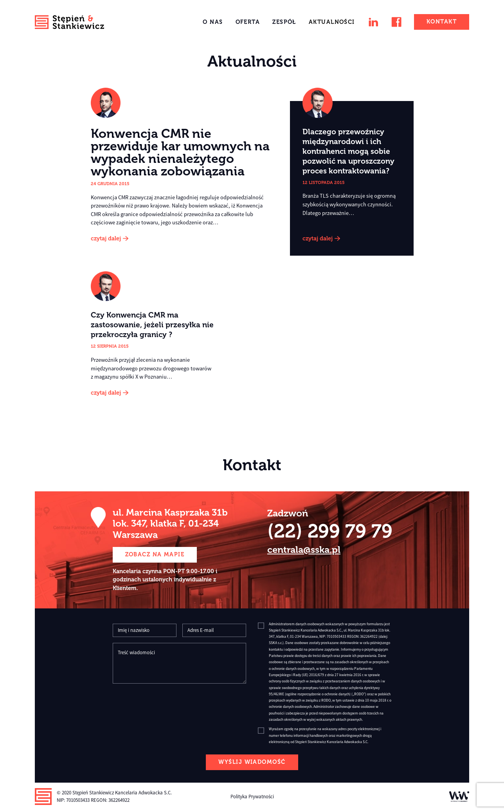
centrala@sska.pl (304, 549)
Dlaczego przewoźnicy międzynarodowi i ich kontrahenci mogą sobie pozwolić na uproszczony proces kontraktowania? (348, 151)
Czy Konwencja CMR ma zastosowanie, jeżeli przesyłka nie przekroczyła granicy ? (152, 325)
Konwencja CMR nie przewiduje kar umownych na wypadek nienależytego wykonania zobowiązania (180, 152)
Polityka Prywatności (252, 796)
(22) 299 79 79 (330, 531)
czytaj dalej (106, 238)
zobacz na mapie (155, 554)
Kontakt (442, 22)
